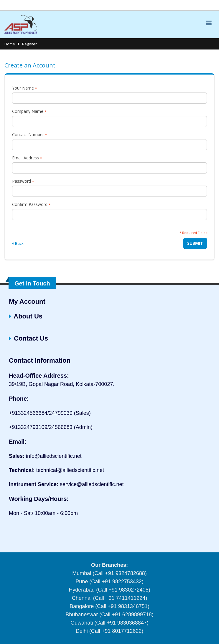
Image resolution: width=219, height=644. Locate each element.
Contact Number (29, 134)
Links (208, 5)
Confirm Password (31, 204)
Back (18, 243)
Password (23, 181)
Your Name (24, 88)
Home (10, 44)
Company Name (29, 111)
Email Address (27, 158)
